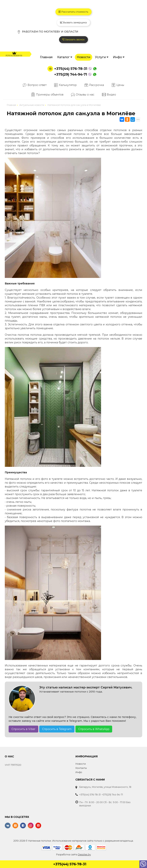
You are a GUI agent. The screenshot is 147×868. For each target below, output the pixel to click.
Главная (46, 58)
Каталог (65, 58)
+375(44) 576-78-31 (71, 69)
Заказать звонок (74, 40)
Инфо (119, 58)
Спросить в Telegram (57, 729)
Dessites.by (84, 855)
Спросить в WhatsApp (94, 729)
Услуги (102, 58)
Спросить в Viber (23, 729)
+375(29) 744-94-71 (71, 75)
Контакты (81, 768)
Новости (84, 58)
